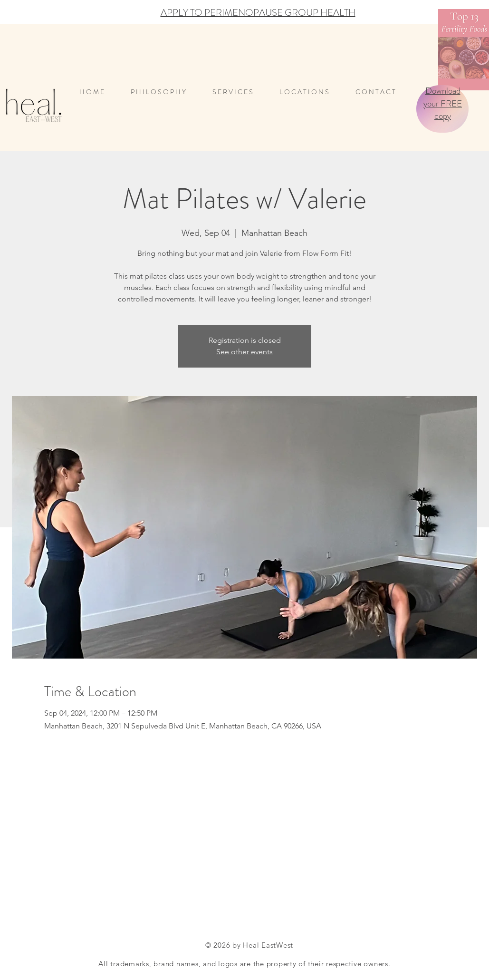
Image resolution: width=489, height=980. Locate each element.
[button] (310, 92)
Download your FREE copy (443, 103)
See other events (244, 352)
